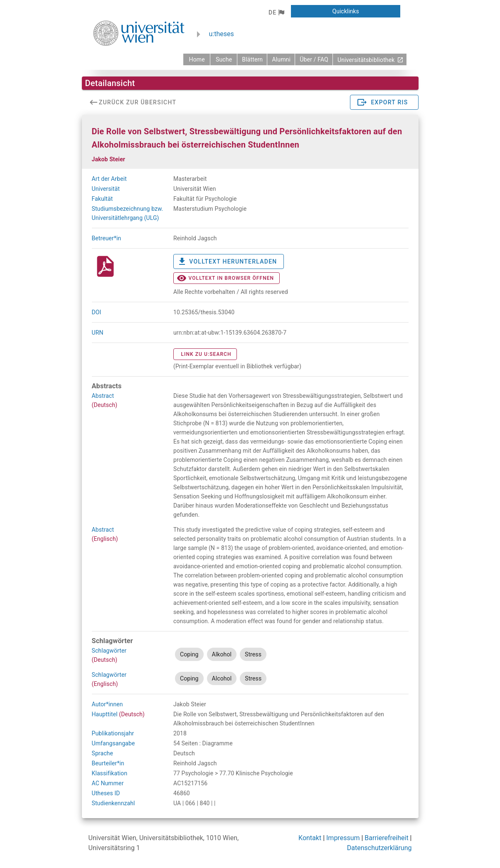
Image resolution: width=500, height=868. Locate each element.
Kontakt (310, 838)
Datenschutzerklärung (379, 848)
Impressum (343, 838)
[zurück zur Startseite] (197, 59)
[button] (276, 12)
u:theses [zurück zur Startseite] (222, 34)
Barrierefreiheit (386, 838)
